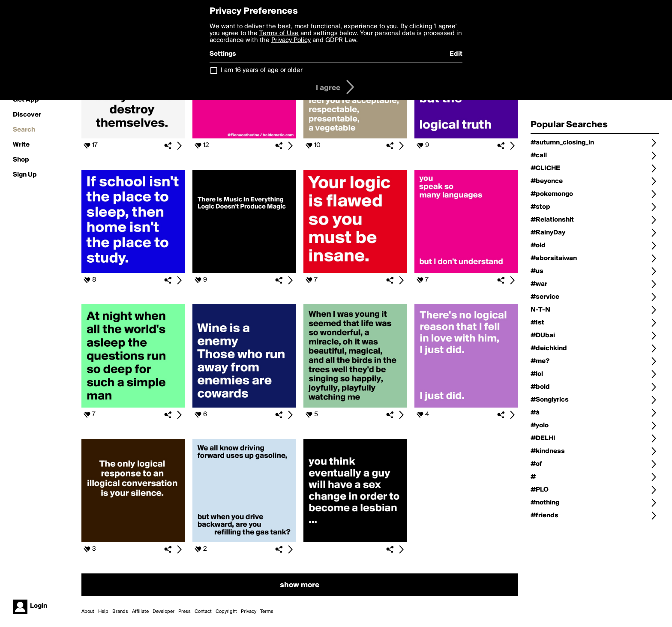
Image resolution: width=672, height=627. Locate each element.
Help (103, 612)
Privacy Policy (291, 40)
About (88, 612)
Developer (163, 612)
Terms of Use (279, 33)
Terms (267, 612)
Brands (120, 612)
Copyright (226, 612)
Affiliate (140, 612)
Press (184, 612)
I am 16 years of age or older (262, 70)
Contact (203, 612)
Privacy (249, 612)
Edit (456, 54)
